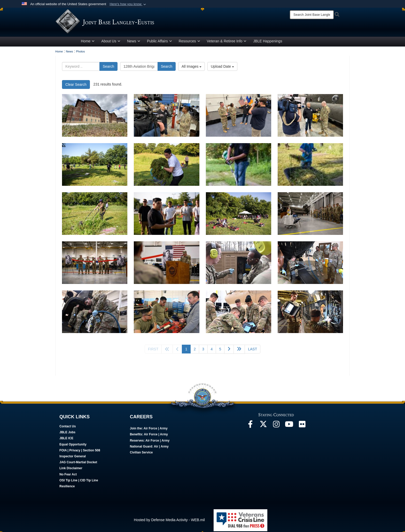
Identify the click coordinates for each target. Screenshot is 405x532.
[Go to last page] (252, 350)
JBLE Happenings (268, 42)
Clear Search (76, 86)
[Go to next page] (229, 350)
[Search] (312, 15)
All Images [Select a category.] (192, 67)
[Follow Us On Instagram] (276, 427)
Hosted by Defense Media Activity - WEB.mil (169, 521)
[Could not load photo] (239, 313)
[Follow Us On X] (263, 427)
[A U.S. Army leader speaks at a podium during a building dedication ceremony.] (166, 264)
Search (108, 67)
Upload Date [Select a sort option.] (222, 67)
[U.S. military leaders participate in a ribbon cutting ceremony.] (95, 264)
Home (88, 42)
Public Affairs (159, 42)
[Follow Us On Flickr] (302, 427)
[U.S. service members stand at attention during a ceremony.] (310, 215)
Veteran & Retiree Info (227, 42)
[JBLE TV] (289, 427)
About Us (111, 42)
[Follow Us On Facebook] (250, 427)
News (134, 42)
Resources (189, 42)
